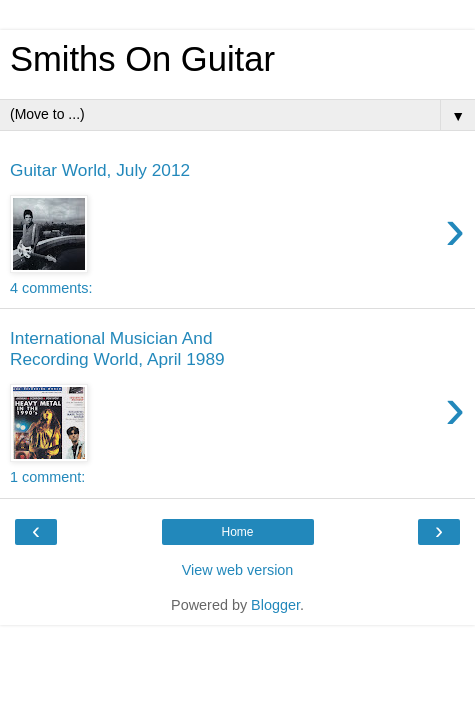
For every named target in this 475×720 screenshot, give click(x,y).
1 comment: (47, 477)
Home (237, 532)
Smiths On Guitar (142, 59)
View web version (238, 570)
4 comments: (51, 288)
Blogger (275, 605)
